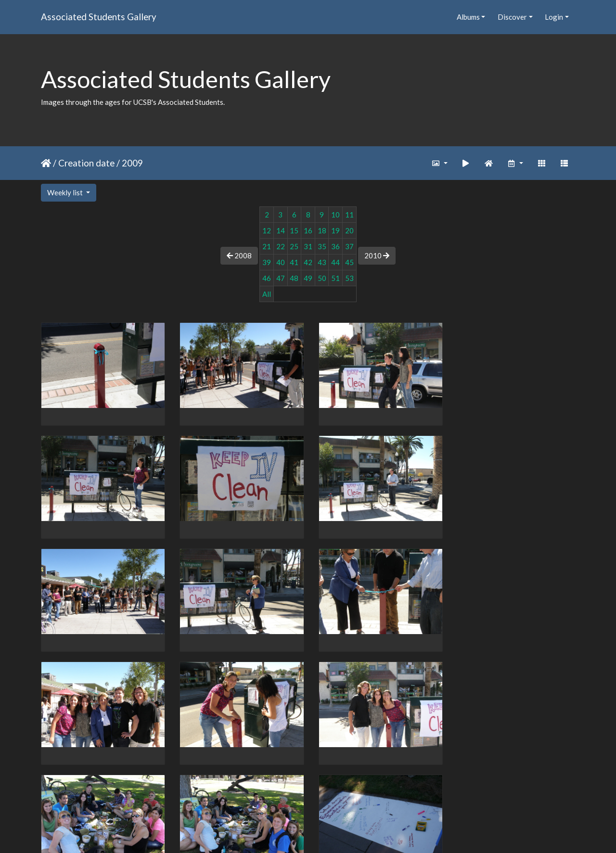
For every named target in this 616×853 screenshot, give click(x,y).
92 (344, 797)
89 (283, 797)
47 (281, 278)
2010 (377, 255)
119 (382, 797)
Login (554, 17)
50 (322, 278)
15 (294, 230)
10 (335, 215)
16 (308, 230)
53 (349, 278)
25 (294, 246)
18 (322, 230)
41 (294, 262)
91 (324, 797)
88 (263, 797)
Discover (512, 17)
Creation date (86, 163)
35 (322, 246)
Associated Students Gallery (99, 17)
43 (322, 262)
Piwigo (328, 833)
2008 (239, 255)
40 (281, 262)
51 (335, 278)
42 (308, 262)
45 (349, 262)
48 (294, 278)
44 (335, 262)
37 (349, 246)
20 (349, 230)
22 (281, 246)
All (267, 294)
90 (304, 797)
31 (308, 246)
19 (335, 230)
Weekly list (66, 192)
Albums (468, 17)
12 (267, 230)
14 (281, 230)
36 (335, 246)
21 (267, 246)
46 (267, 278)
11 (349, 215)
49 (308, 278)
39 (267, 262)
